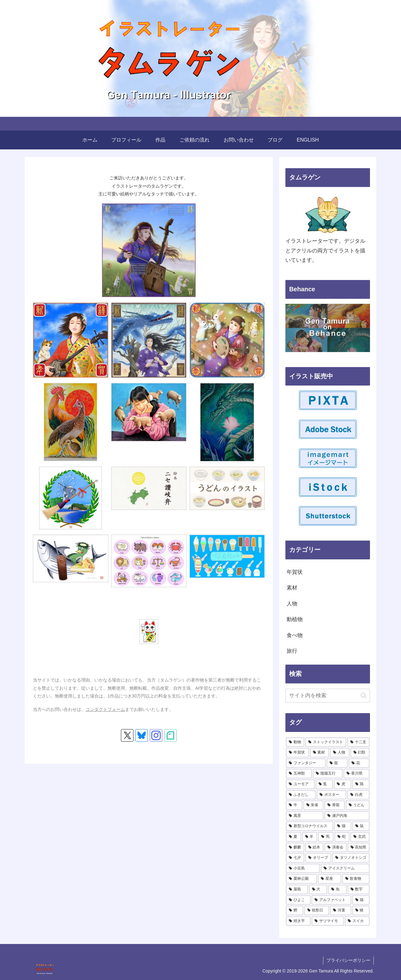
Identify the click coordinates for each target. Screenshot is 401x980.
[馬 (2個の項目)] (326, 837)
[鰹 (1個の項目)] (295, 910)
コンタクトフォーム (105, 709)
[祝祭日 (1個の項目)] (317, 910)
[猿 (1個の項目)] (361, 900)
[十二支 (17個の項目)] (358, 742)
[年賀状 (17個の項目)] (297, 753)
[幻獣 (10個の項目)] (360, 753)
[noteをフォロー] (170, 735)
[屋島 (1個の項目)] (297, 889)
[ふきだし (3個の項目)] (301, 795)
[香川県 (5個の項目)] (357, 774)
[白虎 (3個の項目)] (358, 795)
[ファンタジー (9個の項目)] (306, 763)
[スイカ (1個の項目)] (357, 921)
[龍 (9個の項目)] (337, 763)
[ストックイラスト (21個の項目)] (326, 742)
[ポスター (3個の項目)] (331, 795)
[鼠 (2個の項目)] (361, 826)
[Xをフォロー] (127, 735)
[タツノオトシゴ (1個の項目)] (351, 858)
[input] (328, 696)
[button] (364, 695)
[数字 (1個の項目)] (359, 889)
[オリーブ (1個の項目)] (318, 858)
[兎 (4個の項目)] (324, 784)
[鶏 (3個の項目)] (361, 784)
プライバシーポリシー (348, 960)
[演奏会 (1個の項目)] (336, 848)
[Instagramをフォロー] (156, 735)
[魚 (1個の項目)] (337, 889)
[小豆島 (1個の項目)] (303, 869)
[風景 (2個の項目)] (305, 816)
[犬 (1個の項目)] (318, 889)
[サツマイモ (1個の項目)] (328, 921)
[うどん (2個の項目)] (358, 805)
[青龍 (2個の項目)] (335, 805)
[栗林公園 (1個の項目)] (301, 879)
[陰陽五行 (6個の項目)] (328, 774)
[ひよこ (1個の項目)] (298, 900)
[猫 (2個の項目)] (343, 826)
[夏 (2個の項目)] (294, 837)
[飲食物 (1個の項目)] (356, 879)
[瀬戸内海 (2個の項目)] (347, 816)
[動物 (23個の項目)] (295, 742)
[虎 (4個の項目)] (343, 784)
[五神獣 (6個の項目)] (299, 774)
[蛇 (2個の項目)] (342, 837)
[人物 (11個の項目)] (340, 753)
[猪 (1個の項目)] (361, 910)
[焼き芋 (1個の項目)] (298, 921)
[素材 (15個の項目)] (320, 753)
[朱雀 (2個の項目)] (314, 805)
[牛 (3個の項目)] (294, 805)
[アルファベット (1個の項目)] (331, 900)
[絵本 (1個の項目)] (315, 848)
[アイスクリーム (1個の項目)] (345, 869)
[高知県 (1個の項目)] (359, 848)
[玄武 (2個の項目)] (360, 837)
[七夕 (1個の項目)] (295, 858)
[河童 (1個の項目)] (341, 910)
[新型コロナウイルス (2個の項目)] (310, 826)
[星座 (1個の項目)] (330, 879)
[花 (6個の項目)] (359, 763)
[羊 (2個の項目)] (310, 837)
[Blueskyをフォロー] (142, 735)
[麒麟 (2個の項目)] (295, 848)
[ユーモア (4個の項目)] (300, 784)
